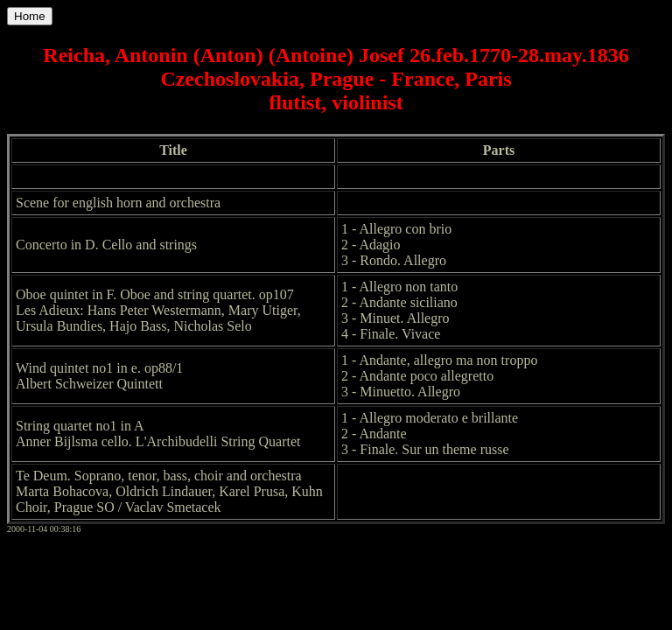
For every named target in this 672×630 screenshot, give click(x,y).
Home (30, 16)
